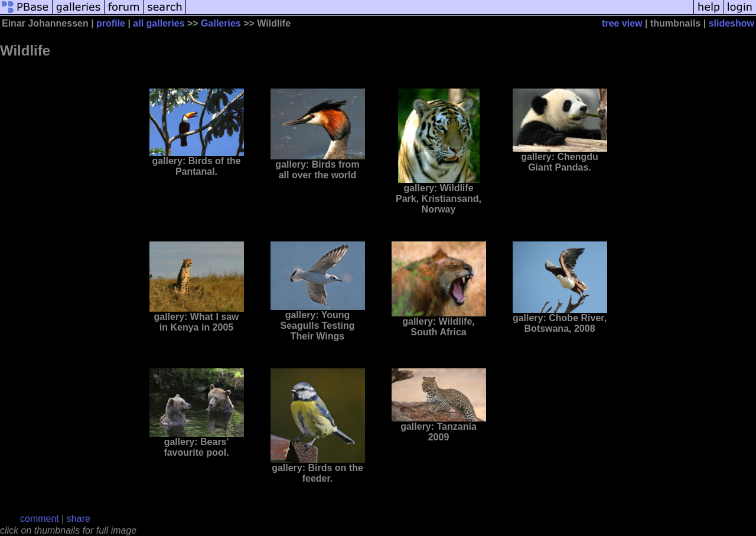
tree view (622, 23)
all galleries (159, 23)
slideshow (731, 23)
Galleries (221, 23)
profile (111, 23)
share (79, 519)
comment (40, 519)
